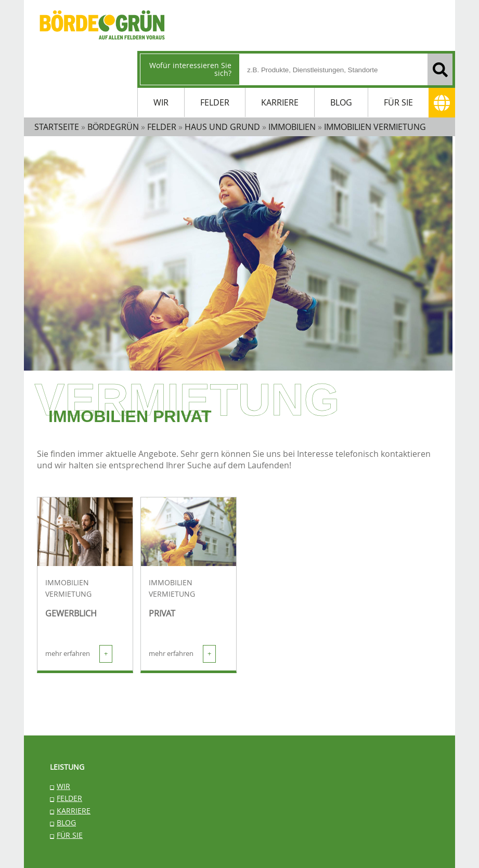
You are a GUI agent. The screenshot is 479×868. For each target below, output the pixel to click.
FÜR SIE (398, 102)
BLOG (341, 102)
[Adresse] (442, 103)
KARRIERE (280, 102)
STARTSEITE (57, 127)
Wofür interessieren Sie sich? (190, 69)
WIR (161, 102)
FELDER (215, 102)
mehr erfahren (79, 654)
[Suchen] (440, 69)
